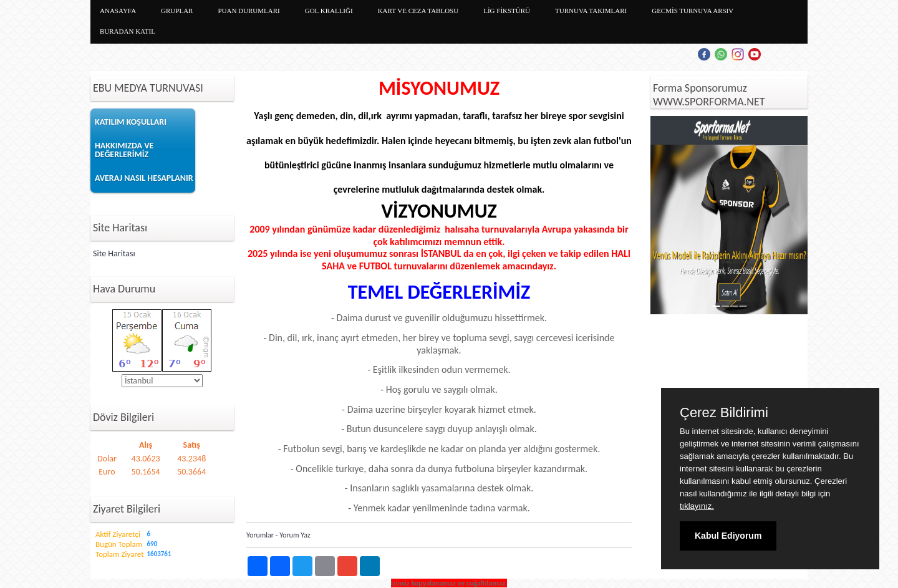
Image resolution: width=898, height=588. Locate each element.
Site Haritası (114, 253)
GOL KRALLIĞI (329, 11)
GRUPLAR (177, 11)
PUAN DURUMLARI (249, 11)
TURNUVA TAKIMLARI (591, 11)
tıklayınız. (697, 506)
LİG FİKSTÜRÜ (507, 11)
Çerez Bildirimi (724, 413)
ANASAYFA (118, 11)
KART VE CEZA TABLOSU (418, 11)
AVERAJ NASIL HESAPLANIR (144, 178)
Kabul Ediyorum (728, 536)
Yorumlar (260, 535)
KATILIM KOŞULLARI (131, 122)
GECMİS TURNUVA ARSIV (693, 11)
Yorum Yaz (295, 535)
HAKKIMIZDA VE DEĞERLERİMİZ (124, 150)
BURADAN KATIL (128, 31)
